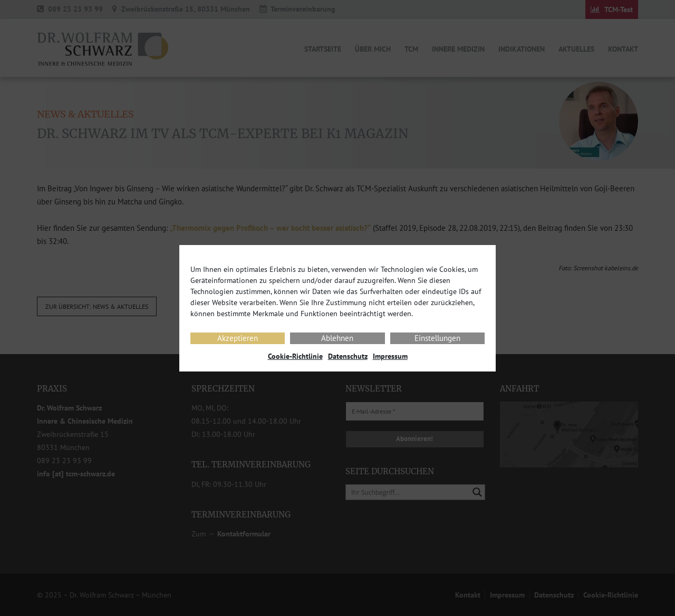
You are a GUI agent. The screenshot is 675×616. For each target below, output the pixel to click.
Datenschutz (348, 356)
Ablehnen (337, 338)
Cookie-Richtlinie (295, 356)
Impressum (390, 356)
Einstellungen (437, 338)
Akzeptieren (238, 338)
